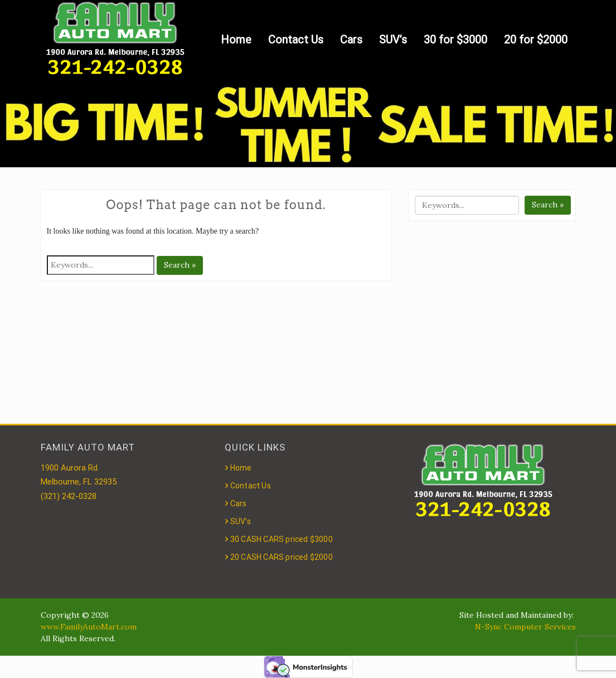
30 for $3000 (455, 40)
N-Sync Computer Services (525, 627)
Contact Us (296, 40)
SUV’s (393, 40)
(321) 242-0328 (69, 496)
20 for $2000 (536, 40)
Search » (180, 265)
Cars (351, 40)
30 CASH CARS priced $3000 (282, 539)
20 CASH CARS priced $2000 (282, 557)
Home (236, 40)
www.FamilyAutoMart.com (89, 627)
